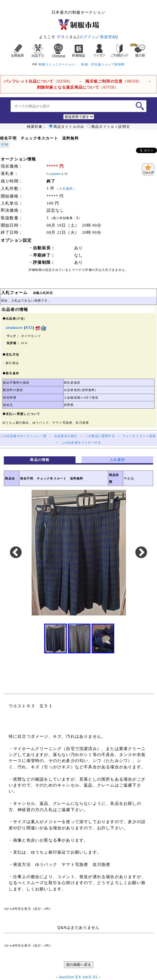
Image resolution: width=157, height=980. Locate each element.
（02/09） (38, 81)
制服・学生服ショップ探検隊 (103, 64)
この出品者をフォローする (81, 443)
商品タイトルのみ (67, 127)
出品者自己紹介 (66, 436)
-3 (64, 174)
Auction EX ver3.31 (78, 977)
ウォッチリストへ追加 (139, 436)
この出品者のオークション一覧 (24, 436)
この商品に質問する (100, 436)
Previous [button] (16, 553)
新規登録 (108, 37)
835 (29, 327)
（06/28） (114, 81)
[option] (79, 553)
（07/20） (78, 87)
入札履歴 (66, 189)
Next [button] (141, 553)
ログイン (88, 37)
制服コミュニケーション (57, 64)
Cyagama (54, 174)
